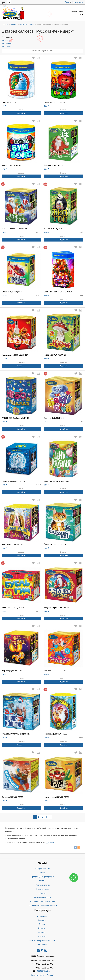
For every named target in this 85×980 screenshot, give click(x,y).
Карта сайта (42, 945)
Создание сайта (38, 975)
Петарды (42, 873)
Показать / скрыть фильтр (43, 51)
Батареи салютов (43, 869)
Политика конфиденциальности (42, 941)
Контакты (42, 937)
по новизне (6, 46)
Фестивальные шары (42, 897)
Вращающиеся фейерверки (42, 877)
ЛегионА (50, 975)
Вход (67, 2)
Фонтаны (42, 881)
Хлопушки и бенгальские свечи (42, 901)
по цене (6, 40)
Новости (42, 928)
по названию (7, 43)
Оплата (42, 924)
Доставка (50, 843)
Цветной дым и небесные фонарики (42, 906)
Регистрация (78, 2)
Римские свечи (42, 889)
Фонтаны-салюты (42, 885)
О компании (42, 916)
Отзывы (42, 932)
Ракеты (42, 893)
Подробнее (21, 113)
